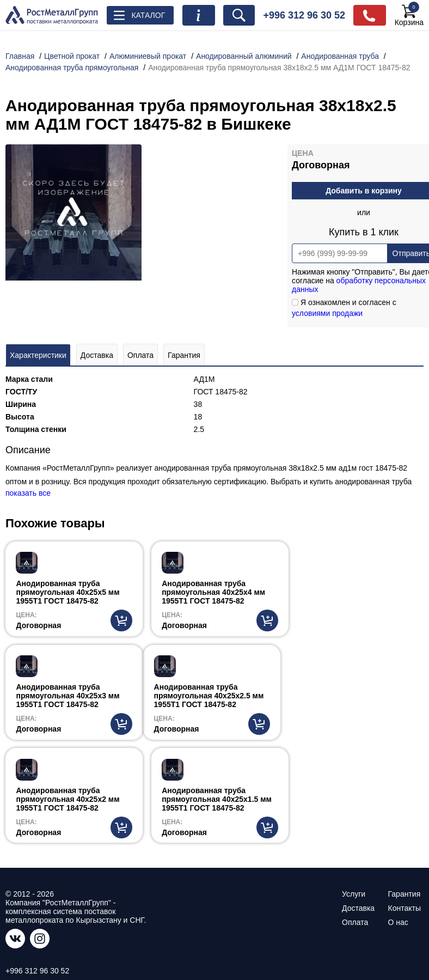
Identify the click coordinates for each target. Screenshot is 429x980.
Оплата (140, 355)
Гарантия (184, 355)
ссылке (105, 934)
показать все (28, 493)
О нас (398, 820)
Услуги (354, 792)
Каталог (149, 15)
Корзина (409, 15)
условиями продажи (327, 313)
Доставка (97, 355)
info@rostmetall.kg (39, 891)
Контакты (405, 806)
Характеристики (38, 355)
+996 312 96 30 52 (305, 15)
